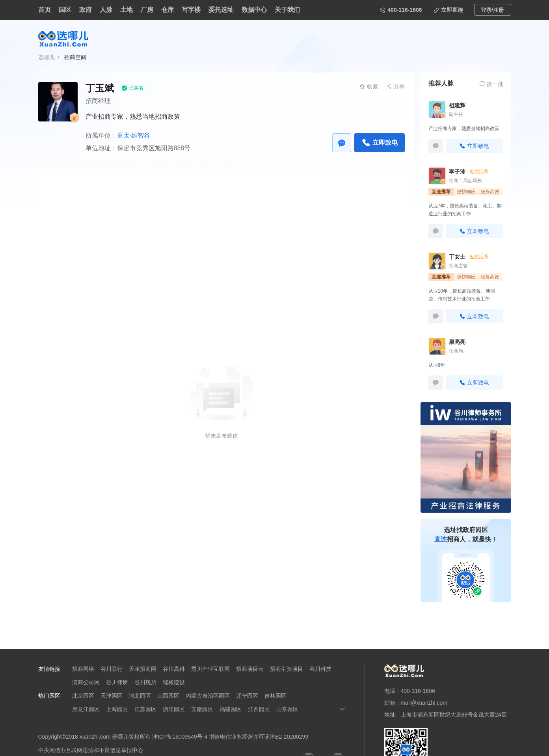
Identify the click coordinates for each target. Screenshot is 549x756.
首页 (45, 10)
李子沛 (457, 172)
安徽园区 (202, 709)
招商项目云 (250, 669)
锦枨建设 (174, 682)
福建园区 (231, 709)
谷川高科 (174, 669)
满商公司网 (86, 682)
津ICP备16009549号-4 (180, 737)
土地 (127, 10)
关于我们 (287, 10)
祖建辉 (457, 105)
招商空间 (75, 57)
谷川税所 (145, 682)
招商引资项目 (287, 669)
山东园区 (287, 709)
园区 (65, 10)
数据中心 (254, 10)
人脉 (106, 10)
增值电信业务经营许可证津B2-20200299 (259, 737)
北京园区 (83, 696)
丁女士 (457, 257)
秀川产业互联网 (210, 669)
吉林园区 (275, 696)
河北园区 (140, 696)
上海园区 (117, 709)
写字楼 (191, 10)
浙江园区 (174, 709)
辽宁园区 (247, 696)
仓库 (167, 10)
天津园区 (112, 696)
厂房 (147, 10)
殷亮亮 (457, 342)
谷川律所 (117, 682)
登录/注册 (493, 10)
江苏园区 (145, 709)
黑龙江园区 (86, 709)
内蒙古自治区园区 (208, 696)
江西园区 (259, 709)
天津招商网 (143, 669)
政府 (86, 10)
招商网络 (83, 669)
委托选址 (221, 10)
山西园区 (168, 696)
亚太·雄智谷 (134, 135)
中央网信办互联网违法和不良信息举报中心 (91, 750)
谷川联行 (112, 669)
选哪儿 (47, 57)
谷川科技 (320, 669)
